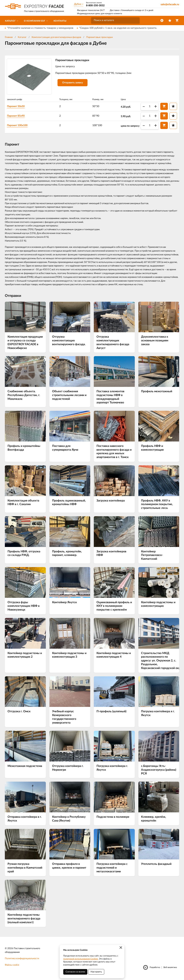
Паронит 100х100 (19, 126)
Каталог (22, 37)
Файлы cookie (12, 966)
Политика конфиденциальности (22, 959)
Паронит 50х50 (17, 107)
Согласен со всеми (75, 972)
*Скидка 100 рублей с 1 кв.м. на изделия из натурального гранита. (118, 28)
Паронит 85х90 (17, 116)
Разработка (155, 968)
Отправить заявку (74, 83)
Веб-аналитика (170, 968)
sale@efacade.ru (170, 4)
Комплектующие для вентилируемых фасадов (56, 37)
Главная (9, 37)
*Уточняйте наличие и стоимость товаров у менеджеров (40, 28)
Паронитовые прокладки (99, 37)
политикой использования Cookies (81, 959)
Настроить (96, 972)
